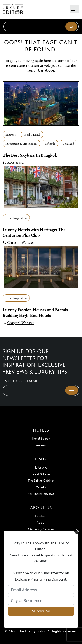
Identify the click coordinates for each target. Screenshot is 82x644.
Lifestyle (50, 143)
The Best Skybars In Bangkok (30, 155)
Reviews (41, 445)
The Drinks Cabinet (41, 480)
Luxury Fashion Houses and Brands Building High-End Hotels (35, 312)
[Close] (78, 531)
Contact (41, 516)
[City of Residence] (41, 600)
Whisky (41, 487)
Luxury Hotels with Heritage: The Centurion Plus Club (34, 232)
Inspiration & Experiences (21, 143)
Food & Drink (32, 134)
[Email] (33, 390)
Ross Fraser (16, 162)
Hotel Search (41, 438)
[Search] (41, 26)
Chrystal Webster (21, 242)
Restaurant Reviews (41, 494)
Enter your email (20, 381)
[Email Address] (41, 590)
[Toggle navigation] (74, 9)
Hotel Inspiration (16, 218)
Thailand (68, 143)
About (41, 522)
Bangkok (11, 134)
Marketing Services (41, 529)
